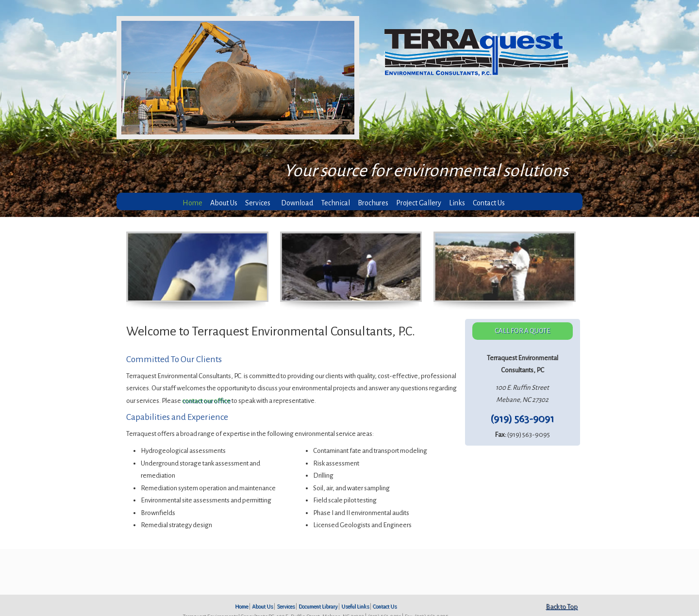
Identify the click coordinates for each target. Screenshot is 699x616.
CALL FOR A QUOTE (523, 331)
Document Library (318, 606)
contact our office (206, 401)
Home (241, 606)
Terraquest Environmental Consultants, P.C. (482, 53)
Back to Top (562, 607)
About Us (262, 606)
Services (286, 606)
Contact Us (385, 606)
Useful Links (355, 606)
